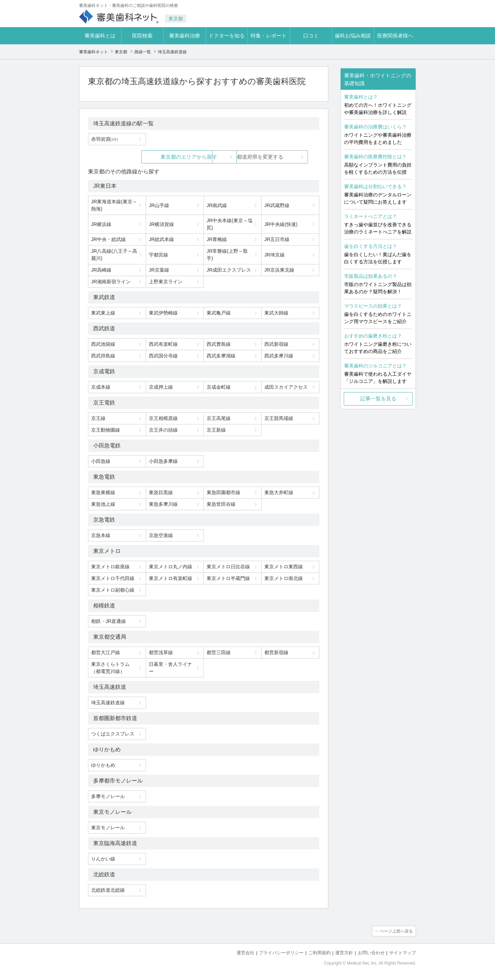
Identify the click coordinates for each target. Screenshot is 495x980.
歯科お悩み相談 (353, 36)
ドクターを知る (227, 36)
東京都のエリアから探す (152, 157)
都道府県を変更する (255, 157)
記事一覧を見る (378, 398)
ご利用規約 (320, 953)
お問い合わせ (371, 953)
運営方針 (344, 953)
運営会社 (245, 953)
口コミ (311, 36)
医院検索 (142, 36)
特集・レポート (269, 36)
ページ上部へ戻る (396, 931)
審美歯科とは (100, 36)
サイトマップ (403, 953)
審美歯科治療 (185, 36)
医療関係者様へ (395, 36)
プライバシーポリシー (281, 953)
